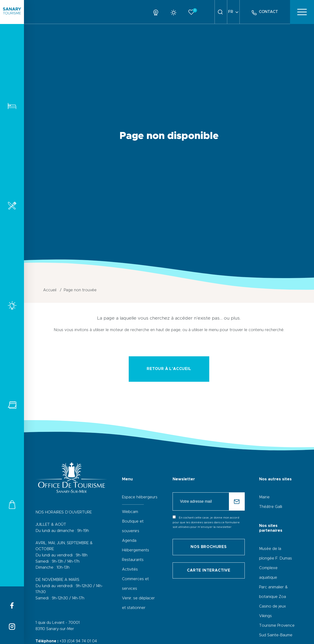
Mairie (264, 497)
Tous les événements (12, 405)
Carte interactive (209, 570)
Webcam (130, 512)
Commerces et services (12, 504)
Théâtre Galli (271, 507)
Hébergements (12, 106)
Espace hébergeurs (140, 497)
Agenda (129, 541)
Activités (12, 305)
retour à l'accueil (169, 369)
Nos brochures (209, 547)
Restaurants (12, 206)
